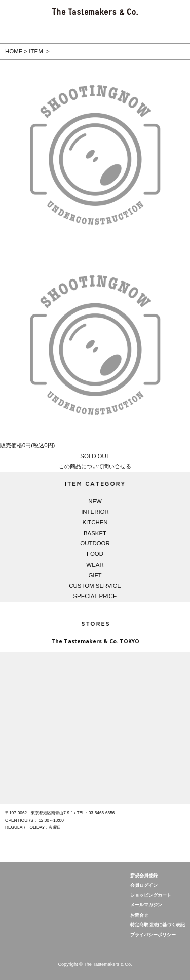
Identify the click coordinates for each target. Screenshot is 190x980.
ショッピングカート (151, 895)
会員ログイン (144, 885)
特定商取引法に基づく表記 (158, 925)
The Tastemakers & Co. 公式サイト (95, 11)
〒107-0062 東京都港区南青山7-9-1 (39, 813)
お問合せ (139, 915)
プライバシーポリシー (153, 935)
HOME (14, 51)
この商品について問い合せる (95, 466)
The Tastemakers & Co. (35, 888)
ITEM (36, 51)
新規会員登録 (144, 876)
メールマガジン (146, 905)
